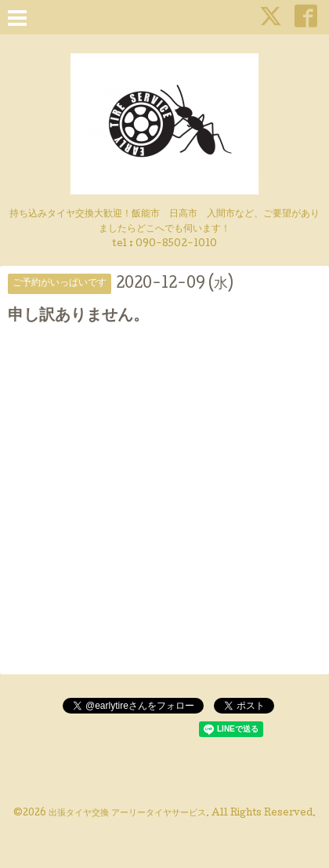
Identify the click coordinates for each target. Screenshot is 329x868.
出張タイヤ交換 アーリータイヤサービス (127, 814)
